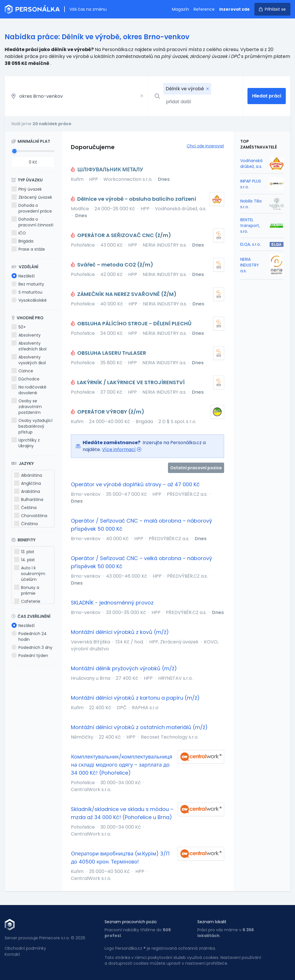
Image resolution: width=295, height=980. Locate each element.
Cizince (22, 371)
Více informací (119, 449)
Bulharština (29, 500)
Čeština (25, 508)
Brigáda (22, 241)
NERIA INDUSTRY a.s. (250, 265)
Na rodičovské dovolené (29, 390)
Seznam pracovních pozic (131, 922)
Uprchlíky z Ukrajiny (26, 443)
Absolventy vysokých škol (29, 360)
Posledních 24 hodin (29, 637)
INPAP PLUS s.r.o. (251, 184)
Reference (204, 9)
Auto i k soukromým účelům (30, 574)
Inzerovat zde (235, 9)
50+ (19, 327)
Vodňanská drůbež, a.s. (251, 164)
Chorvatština (31, 516)
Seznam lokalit (212, 922)
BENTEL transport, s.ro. (250, 226)
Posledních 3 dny (32, 647)
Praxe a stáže (28, 249)
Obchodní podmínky (25, 948)
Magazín (180, 9)
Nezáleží (23, 276)
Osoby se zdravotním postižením (27, 407)
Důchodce (25, 379)
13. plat (24, 552)
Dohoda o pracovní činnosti (32, 222)
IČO (19, 233)
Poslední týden (30, 656)
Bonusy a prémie (27, 590)
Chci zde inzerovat (205, 146)
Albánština (28, 475)
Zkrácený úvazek (32, 197)
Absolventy (26, 335)
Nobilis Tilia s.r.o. (251, 204)
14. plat (24, 560)
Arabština (27, 491)
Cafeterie (27, 601)
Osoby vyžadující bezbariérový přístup (32, 426)
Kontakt (12, 954)
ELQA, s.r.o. (250, 244)
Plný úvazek (27, 189)
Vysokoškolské (29, 300)
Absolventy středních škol (29, 346)
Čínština (26, 524)
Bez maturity (28, 284)
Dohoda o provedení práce (32, 208)
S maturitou (27, 292)
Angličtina (28, 483)
